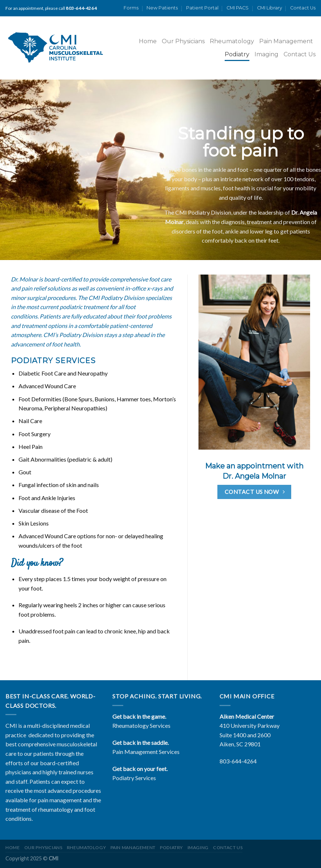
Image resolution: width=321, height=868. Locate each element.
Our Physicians (183, 41)
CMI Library (270, 8)
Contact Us (303, 8)
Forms (131, 8)
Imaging (266, 54)
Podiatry (237, 54)
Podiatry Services (134, 778)
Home (148, 41)
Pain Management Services (146, 752)
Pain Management (286, 41)
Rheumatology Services (141, 725)
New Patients (162, 8)
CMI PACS (238, 8)
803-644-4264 (238, 761)
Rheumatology (232, 41)
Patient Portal (202, 8)
